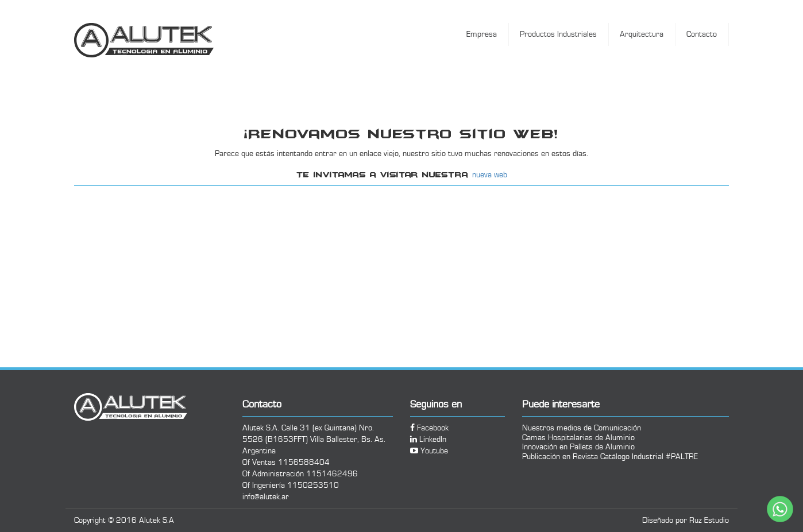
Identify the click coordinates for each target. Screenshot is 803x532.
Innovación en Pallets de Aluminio (578, 447)
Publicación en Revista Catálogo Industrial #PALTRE (610, 457)
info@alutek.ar (266, 497)
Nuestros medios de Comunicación (582, 428)
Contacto (702, 34)
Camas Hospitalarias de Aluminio (578, 438)
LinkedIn (428, 440)
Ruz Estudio (709, 521)
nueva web (490, 175)
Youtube (429, 451)
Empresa (482, 34)
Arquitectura (642, 34)
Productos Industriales (558, 34)
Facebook (429, 428)
